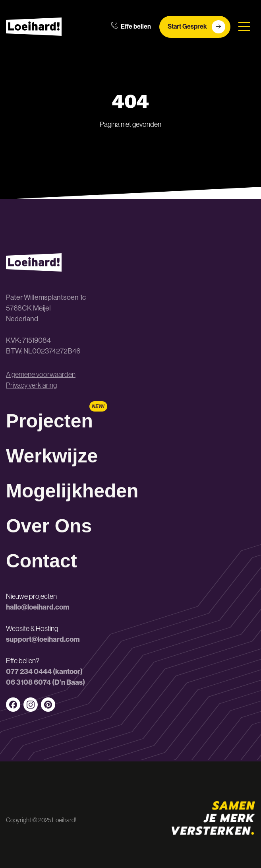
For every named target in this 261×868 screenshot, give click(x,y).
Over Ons (49, 526)
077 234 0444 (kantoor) (44, 672)
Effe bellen (131, 27)
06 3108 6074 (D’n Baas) (45, 682)
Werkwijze (52, 456)
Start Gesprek (196, 27)
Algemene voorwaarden (41, 375)
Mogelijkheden (72, 491)
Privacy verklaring (31, 385)
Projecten (49, 421)
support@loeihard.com (43, 639)
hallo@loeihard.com (38, 607)
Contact (42, 561)
